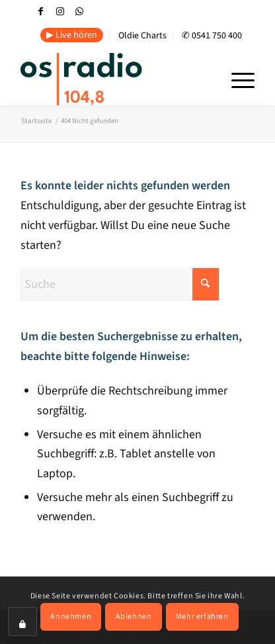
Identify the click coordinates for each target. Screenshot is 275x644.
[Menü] (236, 79)
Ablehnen (134, 617)
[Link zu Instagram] (60, 12)
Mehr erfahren (202, 617)
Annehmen (71, 617)
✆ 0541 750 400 (212, 36)
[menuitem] (72, 36)
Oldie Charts (142, 36)
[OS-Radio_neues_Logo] (114, 79)
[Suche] (120, 284)
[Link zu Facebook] (41, 12)
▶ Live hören (72, 35)
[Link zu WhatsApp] (79, 12)
